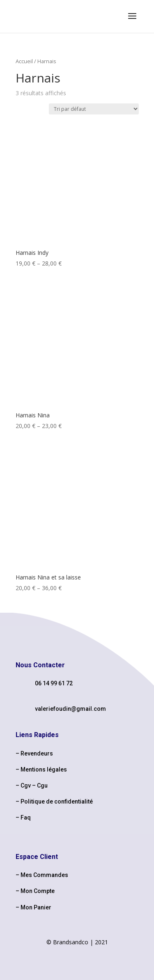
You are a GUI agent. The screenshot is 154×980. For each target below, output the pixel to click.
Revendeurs (37, 753)
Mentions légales (44, 769)
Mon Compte (38, 891)
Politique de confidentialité (57, 801)
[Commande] (94, 109)
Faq (26, 817)
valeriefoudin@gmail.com (70, 709)
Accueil (24, 61)
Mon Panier (36, 907)
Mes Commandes (44, 875)
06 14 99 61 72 (54, 683)
